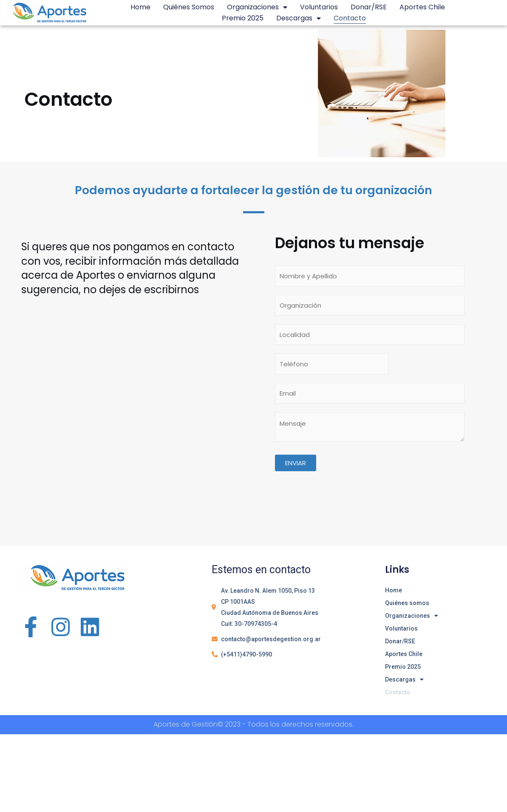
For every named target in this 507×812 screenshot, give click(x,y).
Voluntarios (319, 7)
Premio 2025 (243, 18)
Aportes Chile (422, 7)
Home (140, 7)
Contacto (350, 18)
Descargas (299, 18)
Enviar (296, 463)
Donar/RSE (369, 7)
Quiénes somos (189, 7)
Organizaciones (257, 7)
